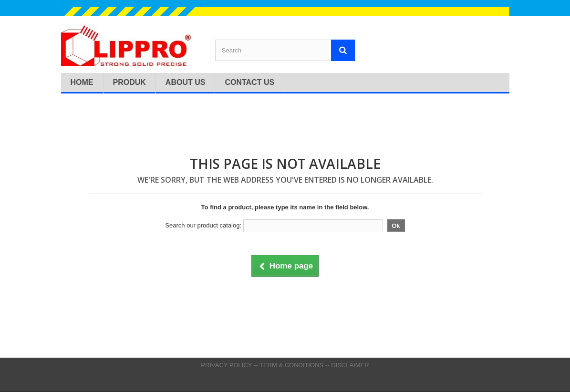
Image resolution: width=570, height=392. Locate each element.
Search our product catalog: (203, 225)
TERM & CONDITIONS (291, 365)
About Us (186, 82)
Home (82, 82)
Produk (130, 82)
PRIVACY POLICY (226, 365)
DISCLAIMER (350, 365)
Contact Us (249, 82)
